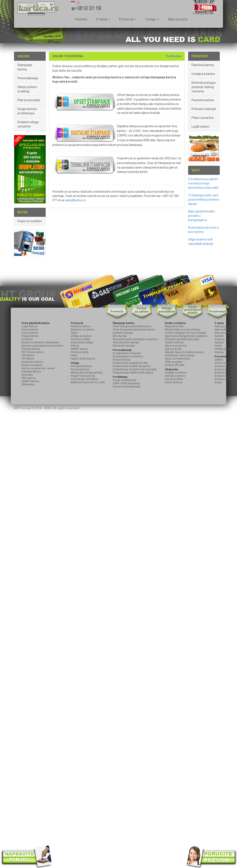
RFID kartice (29, 378)
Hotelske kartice (31, 372)
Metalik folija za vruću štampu (182, 330)
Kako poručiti (178, 19)
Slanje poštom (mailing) (27, 89)
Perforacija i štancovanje (180, 355)
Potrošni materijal (204, 109)
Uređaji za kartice (203, 74)
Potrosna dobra (174, 379)
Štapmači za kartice (82, 330)
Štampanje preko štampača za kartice (135, 339)
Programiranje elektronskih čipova (133, 373)
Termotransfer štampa (126, 343)
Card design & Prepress (85, 379)
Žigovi (74, 333)
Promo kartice (30, 330)
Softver (75, 346)
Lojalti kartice (30, 326)
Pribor (74, 355)
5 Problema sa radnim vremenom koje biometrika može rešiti (203, 183)
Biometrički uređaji (82, 343)
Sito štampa (120, 336)
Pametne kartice (203, 100)
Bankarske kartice (32, 362)
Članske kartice (31, 349)
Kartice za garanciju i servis (38, 368)
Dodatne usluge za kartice (28, 124)
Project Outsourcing (83, 376)
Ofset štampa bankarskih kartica (132, 326)
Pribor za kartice (203, 118)
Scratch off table (175, 365)
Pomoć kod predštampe (127, 387)
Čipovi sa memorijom (177, 359)
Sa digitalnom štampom (127, 353)
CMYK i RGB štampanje (126, 383)
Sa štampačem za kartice (128, 356)
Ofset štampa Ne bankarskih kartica (134, 330)
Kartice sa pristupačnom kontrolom (42, 346)
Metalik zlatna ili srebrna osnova (184, 352)
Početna (81, 19)
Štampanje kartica (25, 67)
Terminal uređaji (80, 339)
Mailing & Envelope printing (87, 373)
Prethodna (174, 56)
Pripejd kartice (30, 336)
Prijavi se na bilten (30, 221)
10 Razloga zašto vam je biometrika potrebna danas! (203, 200)
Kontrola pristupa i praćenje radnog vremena (204, 87)
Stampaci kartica (175, 376)
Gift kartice (28, 355)
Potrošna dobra (80, 352)
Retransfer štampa (124, 346)
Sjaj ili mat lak (173, 349)
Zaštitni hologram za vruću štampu (186, 333)
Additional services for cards (88, 382)
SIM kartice (28, 384)
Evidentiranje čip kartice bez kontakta (135, 369)
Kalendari (27, 375)
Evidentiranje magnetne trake (130, 363)
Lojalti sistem (200, 127)
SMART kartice (30, 381)
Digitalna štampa (123, 333)
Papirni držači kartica (83, 359)
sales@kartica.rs (75, 200)
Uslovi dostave (174, 382)
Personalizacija (28, 78)
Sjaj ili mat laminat (176, 346)
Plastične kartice (203, 65)
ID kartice (27, 339)
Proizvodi (128, 19)
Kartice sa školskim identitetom (40, 343)
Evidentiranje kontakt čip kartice (132, 366)
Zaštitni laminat (174, 343)
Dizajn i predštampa (124, 380)
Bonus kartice (30, 333)
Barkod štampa (122, 360)
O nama (103, 19)
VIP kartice (28, 359)
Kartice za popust (32, 365)
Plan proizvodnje (29, 100)
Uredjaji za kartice (176, 373)
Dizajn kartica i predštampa (27, 111)
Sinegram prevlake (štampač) (182, 339)
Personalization (80, 369)
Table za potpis (174, 362)
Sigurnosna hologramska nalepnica (186, 336)
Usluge (152, 19)
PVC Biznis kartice (33, 352)
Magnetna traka (174, 326)
